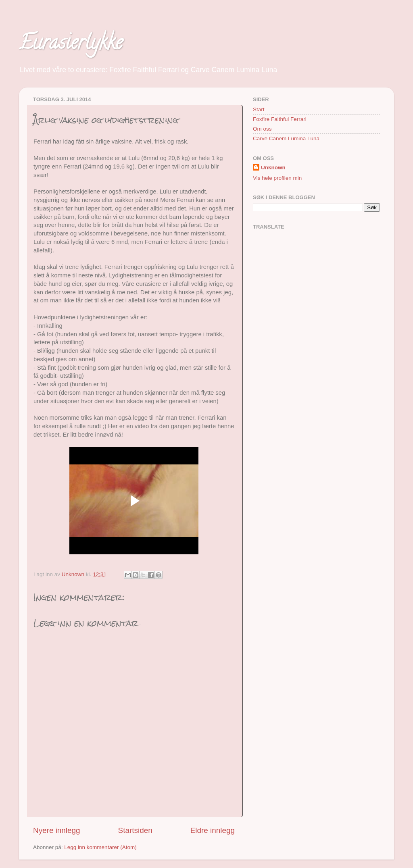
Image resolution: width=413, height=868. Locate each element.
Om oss (262, 129)
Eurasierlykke (71, 45)
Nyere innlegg (57, 830)
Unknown (273, 168)
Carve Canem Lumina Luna (286, 138)
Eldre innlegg (213, 830)
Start (259, 109)
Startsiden (135, 830)
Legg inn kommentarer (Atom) (100, 847)
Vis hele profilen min (277, 178)
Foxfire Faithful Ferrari (280, 119)
